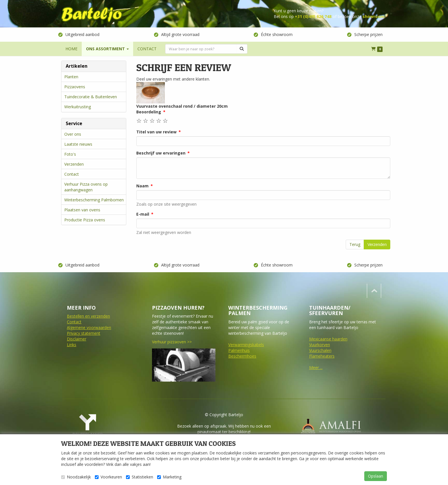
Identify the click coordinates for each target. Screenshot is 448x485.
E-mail (143, 214)
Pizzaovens (75, 87)
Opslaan (376, 476)
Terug (355, 244)
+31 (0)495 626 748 (313, 16)
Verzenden (74, 164)
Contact (72, 174)
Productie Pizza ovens (85, 220)
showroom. (374, 16)
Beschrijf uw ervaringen (161, 153)
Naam (142, 186)
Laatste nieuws (78, 144)
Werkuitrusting (78, 107)
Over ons (73, 134)
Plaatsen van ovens (82, 210)
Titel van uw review (156, 132)
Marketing (169, 477)
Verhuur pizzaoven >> (172, 342)
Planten (71, 77)
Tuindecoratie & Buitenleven (91, 97)
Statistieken (140, 477)
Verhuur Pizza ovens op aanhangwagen (86, 187)
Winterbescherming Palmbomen (94, 200)
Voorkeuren (108, 477)
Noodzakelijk (76, 477)
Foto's (70, 154)
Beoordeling (149, 112)
